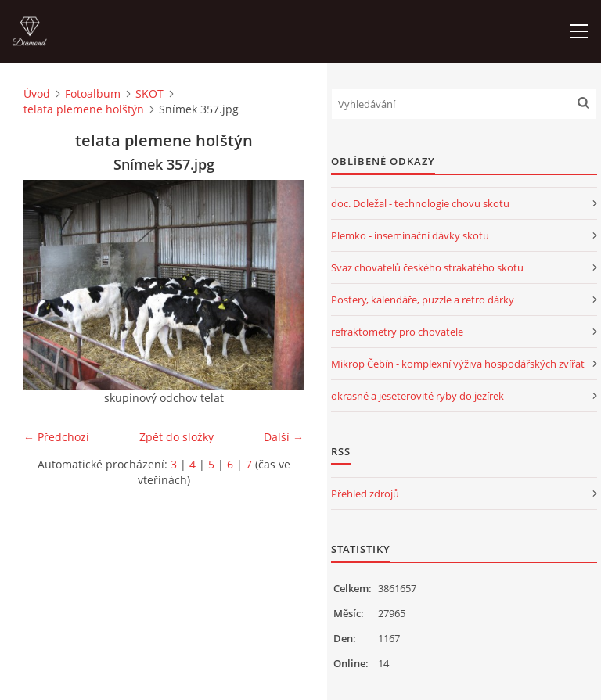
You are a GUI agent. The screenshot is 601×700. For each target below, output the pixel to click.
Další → (284, 437)
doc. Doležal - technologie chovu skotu (420, 203)
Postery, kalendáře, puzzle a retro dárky (423, 300)
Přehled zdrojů (365, 494)
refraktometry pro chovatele (397, 332)
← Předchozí (56, 437)
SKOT (149, 93)
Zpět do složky (176, 437)
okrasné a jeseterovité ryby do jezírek (417, 396)
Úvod (37, 93)
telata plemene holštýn (84, 109)
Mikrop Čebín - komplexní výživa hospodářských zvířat (458, 364)
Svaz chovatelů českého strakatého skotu (427, 267)
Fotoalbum (93, 93)
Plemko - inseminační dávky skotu (410, 235)
